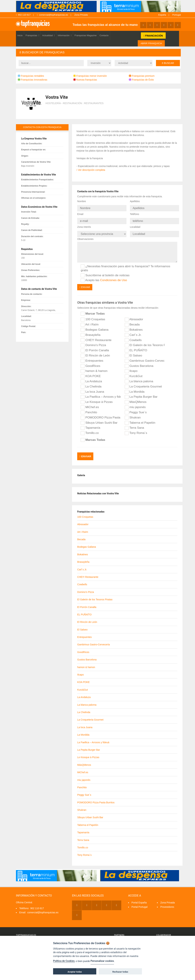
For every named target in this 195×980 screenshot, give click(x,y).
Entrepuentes (92, 358)
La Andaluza (91, 378)
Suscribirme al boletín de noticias (105, 272)
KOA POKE (91, 373)
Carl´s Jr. (133, 332)
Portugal (177, 15)
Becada (132, 321)
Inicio (20, 35)
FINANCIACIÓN (153, 36)
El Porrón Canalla (95, 347)
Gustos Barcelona (139, 363)
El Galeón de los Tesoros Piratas (145, 342)
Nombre (82, 201)
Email (80, 213)
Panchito (89, 409)
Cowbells (133, 337)
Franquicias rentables (31, 76)
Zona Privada (81, 15)
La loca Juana (92, 389)
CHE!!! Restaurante (96, 337)
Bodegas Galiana (95, 327)
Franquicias (32, 35)
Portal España (139, 898)
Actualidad (48, 35)
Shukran (133, 414)
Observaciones (85, 236)
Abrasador (134, 316)
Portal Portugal (140, 902)
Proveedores (167, 902)
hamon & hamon (94, 368)
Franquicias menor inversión (90, 76)
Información (65, 35)
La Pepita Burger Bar (141, 394)
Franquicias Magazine (85, 35)
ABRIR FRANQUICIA (151, 43)
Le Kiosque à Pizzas (97, 399)
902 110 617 (23, 15)
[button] (98, 53)
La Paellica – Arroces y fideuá (101, 394)
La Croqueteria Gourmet (143, 383)
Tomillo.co (90, 430)
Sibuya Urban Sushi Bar (99, 420)
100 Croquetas (93, 316)
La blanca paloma (139, 378)
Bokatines (134, 327)
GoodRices (90, 363)
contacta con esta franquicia (42, 127)
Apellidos (135, 201)
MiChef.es (90, 404)
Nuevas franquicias (85, 80)
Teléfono (135, 213)
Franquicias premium (142, 76)
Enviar (85, 284)
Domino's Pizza (93, 342)
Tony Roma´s (136, 430)
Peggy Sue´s (136, 409)
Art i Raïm (90, 321)
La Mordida (135, 389)
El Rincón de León (95, 352)
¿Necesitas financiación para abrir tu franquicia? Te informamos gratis (125, 265)
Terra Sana (134, 425)
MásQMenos (136, 399)
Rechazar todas (120, 972)
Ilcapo (131, 368)
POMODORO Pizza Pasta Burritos (101, 414)
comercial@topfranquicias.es (52, 15)
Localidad (135, 225)
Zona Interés (84, 225)
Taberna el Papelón (140, 420)
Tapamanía (90, 425)
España (162, 15)
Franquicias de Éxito (141, 80)
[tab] (98, 53)
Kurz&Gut (134, 373)
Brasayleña (91, 332)
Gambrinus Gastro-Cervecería (145, 358)
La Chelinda (91, 383)
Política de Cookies (64, 961)
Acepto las (104, 277)
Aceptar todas (75, 972)
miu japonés (135, 404)
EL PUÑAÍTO (136, 347)
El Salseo (133, 352)
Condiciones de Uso (114, 277)
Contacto (104, 35)
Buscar (168, 63)
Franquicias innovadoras (33, 80)
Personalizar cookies (102, 961)
